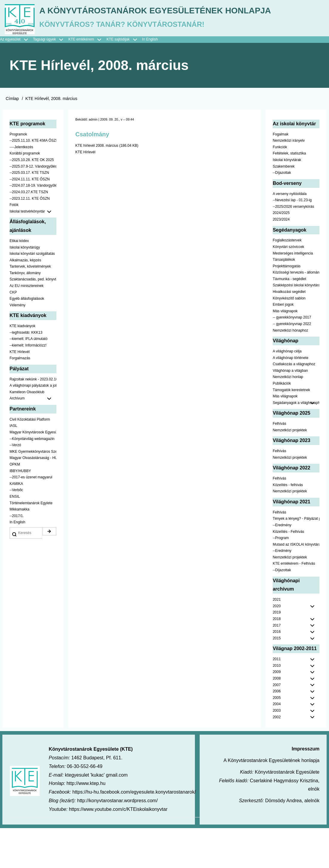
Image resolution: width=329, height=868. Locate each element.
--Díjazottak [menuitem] (282, 213)
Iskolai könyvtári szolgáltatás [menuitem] (32, 294)
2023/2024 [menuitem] (281, 260)
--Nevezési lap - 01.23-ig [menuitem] (292, 240)
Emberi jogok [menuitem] (283, 345)
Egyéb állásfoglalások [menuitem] (27, 339)
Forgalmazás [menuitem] (20, 398)
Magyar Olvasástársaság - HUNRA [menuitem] (33, 498)
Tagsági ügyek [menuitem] (51, 80)
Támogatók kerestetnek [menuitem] (291, 430)
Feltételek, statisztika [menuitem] (289, 193)
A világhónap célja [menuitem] (287, 391)
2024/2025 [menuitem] (281, 253)
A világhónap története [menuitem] (290, 398)
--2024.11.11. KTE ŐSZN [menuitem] (30, 219)
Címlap (12, 139)
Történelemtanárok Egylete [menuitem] (31, 543)
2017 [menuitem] (277, 666)
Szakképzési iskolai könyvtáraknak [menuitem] (296, 325)
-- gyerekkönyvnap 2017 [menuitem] (292, 357)
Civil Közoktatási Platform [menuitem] (30, 460)
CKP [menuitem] (13, 332)
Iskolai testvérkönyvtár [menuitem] (33, 252)
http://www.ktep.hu (86, 823)
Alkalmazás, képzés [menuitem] (25, 300)
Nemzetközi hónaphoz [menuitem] (290, 371)
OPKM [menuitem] (15, 505)
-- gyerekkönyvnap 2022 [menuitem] (292, 364)
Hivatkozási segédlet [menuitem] (289, 332)
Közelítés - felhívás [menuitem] (288, 525)
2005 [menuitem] (277, 738)
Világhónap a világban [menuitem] (290, 411)
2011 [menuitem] (277, 699)
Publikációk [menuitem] (282, 424)
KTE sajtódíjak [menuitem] (118, 79)
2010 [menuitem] (277, 706)
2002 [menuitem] (277, 757)
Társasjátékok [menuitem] (284, 300)
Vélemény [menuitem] (17, 345)
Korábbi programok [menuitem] (25, 193)
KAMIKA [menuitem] (16, 524)
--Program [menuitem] (281, 578)
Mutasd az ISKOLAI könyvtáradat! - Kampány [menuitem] (296, 585)
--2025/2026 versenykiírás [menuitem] (293, 247)
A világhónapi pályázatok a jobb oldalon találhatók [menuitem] (33, 426)
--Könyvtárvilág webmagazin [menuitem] (32, 479)
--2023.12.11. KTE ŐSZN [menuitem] (30, 239)
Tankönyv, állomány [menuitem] (25, 313)
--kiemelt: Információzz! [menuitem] (28, 385)
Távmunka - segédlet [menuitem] (289, 319)
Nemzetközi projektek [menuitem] (290, 470)
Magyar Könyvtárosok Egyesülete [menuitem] (33, 472)
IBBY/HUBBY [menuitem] (20, 511)
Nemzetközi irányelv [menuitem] (289, 181)
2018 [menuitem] (277, 659)
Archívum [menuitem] (33, 439)
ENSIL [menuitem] (15, 537)
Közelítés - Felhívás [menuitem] (288, 572)
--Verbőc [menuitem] (16, 530)
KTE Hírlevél (85, 192)
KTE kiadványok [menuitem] (22, 366)
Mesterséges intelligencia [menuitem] (293, 293)
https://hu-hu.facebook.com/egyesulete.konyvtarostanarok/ (134, 832)
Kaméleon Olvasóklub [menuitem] (27, 432)
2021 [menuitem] (277, 640)
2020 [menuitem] (277, 646)
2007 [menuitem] (277, 725)
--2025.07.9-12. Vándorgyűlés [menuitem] (33, 207)
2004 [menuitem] (277, 744)
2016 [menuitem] (277, 672)
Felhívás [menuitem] (279, 464)
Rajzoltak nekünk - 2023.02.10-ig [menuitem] (33, 419)
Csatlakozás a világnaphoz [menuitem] (294, 404)
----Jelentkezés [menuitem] (21, 187)
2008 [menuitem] (277, 719)
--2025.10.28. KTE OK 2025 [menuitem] (32, 200)
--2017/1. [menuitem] (17, 556)
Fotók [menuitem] (14, 245)
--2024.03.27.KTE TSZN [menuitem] (29, 232)
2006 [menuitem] (277, 731)
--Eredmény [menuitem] (282, 565)
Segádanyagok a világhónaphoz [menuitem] (296, 443)
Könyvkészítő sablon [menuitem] (289, 338)
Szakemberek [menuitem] (284, 207)
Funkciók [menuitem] (280, 187)
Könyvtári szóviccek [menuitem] (288, 287)
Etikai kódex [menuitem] (19, 281)
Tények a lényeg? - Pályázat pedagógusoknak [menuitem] (296, 559)
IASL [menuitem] (13, 466)
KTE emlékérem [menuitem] (87, 80)
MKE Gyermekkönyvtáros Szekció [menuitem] (33, 492)
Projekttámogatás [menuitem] (287, 306)
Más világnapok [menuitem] (285, 351)
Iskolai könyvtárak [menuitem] (287, 200)
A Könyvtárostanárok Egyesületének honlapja (159, 53)
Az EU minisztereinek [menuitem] (27, 326)
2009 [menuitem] (277, 712)
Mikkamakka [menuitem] (20, 549)
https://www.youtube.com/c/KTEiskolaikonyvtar (118, 849)
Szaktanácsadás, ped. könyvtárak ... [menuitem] (33, 319)
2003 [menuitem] (277, 751)
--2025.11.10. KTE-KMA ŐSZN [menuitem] (33, 181)
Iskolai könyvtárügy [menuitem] (25, 287)
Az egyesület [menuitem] (17, 80)
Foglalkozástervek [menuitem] (287, 280)
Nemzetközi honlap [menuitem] (288, 417)
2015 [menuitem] (277, 678)
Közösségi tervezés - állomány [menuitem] (296, 313)
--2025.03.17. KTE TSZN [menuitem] (29, 213)
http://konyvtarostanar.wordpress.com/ (117, 841)
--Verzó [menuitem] (15, 485)
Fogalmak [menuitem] (281, 174)
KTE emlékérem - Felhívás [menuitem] (294, 604)
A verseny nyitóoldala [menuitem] (290, 234)
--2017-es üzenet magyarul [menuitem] (31, 517)
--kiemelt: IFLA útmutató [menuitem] (28, 379)
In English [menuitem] (150, 79)
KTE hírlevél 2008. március (97, 186)
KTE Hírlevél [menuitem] (20, 392)
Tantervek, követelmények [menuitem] (30, 307)
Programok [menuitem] (18, 174)
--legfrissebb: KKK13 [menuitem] (26, 373)
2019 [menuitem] (277, 652)
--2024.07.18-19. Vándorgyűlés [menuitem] (33, 226)
